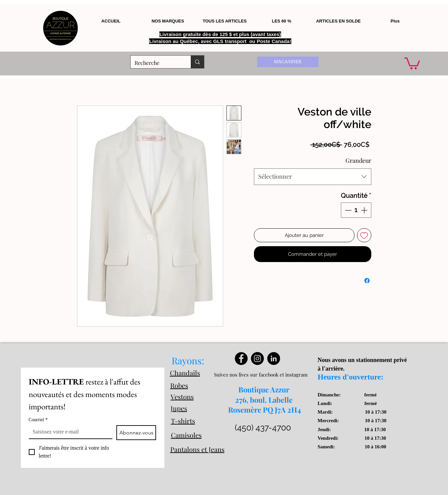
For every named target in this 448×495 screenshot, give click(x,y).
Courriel (38, 420)
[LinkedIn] (274, 359)
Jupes (179, 408)
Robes (179, 385)
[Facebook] (241, 359)
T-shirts (183, 421)
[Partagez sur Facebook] (367, 281)
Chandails (185, 373)
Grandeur (358, 160)
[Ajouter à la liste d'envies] (364, 235)
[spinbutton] (356, 210)
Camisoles (186, 435)
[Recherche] (156, 63)
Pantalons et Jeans (197, 449)
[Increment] (365, 210)
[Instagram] (257, 359)
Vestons (182, 397)
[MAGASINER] (288, 62)
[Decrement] (347, 210)
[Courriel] (69, 432)
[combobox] (313, 177)
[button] (412, 63)
